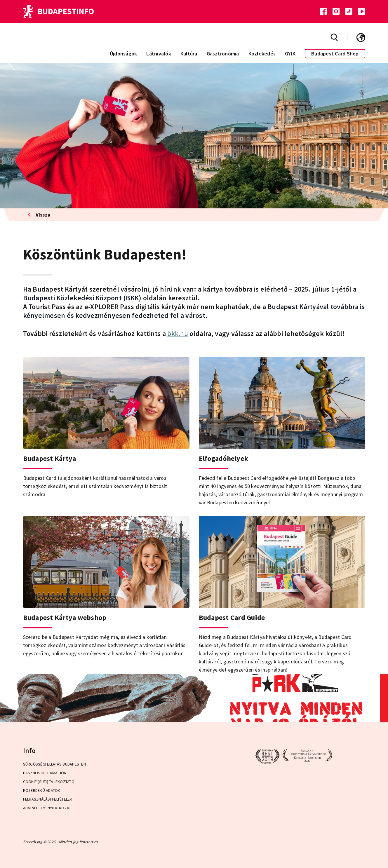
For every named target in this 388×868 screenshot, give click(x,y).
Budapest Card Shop (335, 54)
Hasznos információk (45, 773)
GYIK (290, 54)
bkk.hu (178, 333)
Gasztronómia (223, 54)
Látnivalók (159, 54)
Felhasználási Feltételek (48, 799)
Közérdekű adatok (42, 790)
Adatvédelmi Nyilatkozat (47, 808)
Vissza (39, 215)
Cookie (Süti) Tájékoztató (49, 782)
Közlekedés (262, 54)
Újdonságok (123, 54)
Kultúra (189, 54)
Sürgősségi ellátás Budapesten (54, 764)
